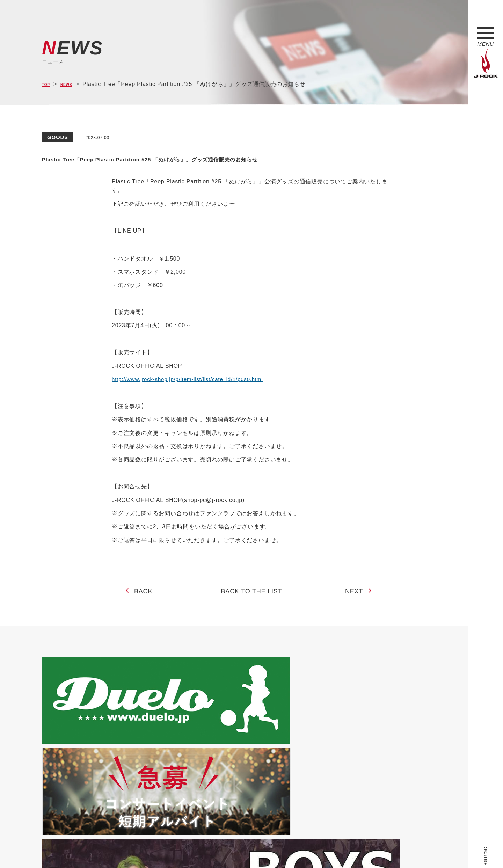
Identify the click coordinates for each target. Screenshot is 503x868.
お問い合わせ (223, 850)
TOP (48, 84)
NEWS (74, 84)
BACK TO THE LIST (252, 615)
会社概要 (124, 850)
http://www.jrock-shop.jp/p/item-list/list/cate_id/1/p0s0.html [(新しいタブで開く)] (192, 397)
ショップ (190, 850)
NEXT (357, 615)
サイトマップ (157, 850)
